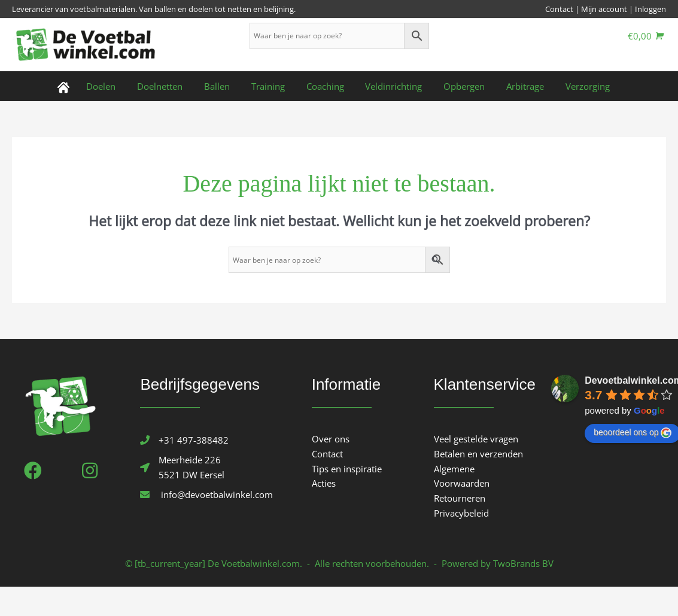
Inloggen (650, 9)
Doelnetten (171, 86)
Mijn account (604, 9)
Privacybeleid (461, 513)
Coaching (325, 86)
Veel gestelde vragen (476, 439)
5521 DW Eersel (191, 475)
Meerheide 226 (190, 460)
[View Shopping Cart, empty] (645, 36)
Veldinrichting (390, 86)
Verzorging (574, 86)
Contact (559, 9)
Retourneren (460, 498)
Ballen (224, 86)
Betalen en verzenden (478, 454)
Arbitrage (515, 86)
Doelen (115, 86)
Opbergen (457, 86)
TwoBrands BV (523, 563)
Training (272, 86)
